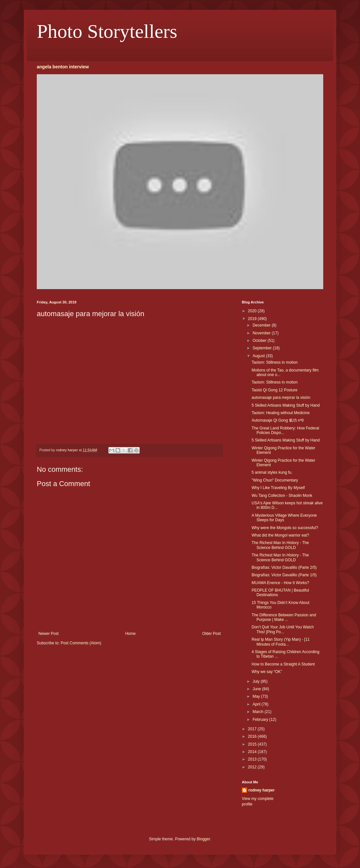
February (261, 720)
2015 (253, 744)
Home (131, 634)
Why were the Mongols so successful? (285, 528)
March (259, 712)
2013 (253, 759)
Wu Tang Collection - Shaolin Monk (282, 496)
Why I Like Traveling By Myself (278, 488)
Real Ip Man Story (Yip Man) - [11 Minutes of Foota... (281, 642)
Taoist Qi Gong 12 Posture (275, 390)
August (259, 356)
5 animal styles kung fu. (272, 472)
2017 (253, 729)
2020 (253, 311)
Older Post (211, 634)
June (257, 689)
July (257, 681)
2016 (253, 736)
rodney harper (262, 790)
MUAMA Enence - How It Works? (280, 583)
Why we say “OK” (267, 672)
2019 (253, 319)
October (260, 341)
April (257, 704)
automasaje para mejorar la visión (281, 398)
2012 (253, 767)
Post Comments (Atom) (81, 643)
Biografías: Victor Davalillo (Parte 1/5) (284, 575)
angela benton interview (63, 67)
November (262, 333)
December (262, 325)
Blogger (203, 839)
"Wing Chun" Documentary (275, 480)
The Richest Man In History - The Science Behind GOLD (280, 545)
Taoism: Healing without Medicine (281, 413)
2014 (253, 752)
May (257, 696)
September (263, 348)
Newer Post (48, 634)
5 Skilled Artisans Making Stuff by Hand (286, 405)
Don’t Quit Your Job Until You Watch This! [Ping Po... (283, 629)
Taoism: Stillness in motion (275, 362)
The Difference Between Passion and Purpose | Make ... (284, 617)
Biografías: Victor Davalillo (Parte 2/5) (284, 567)
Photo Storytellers (107, 31)
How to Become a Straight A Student (283, 664)
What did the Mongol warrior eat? (280, 535)
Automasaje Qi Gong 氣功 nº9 (278, 420)
